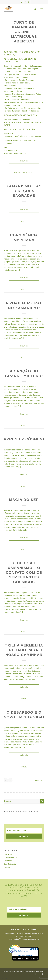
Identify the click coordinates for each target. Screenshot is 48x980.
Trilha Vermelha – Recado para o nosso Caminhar (24, 650)
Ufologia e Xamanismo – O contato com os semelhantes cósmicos (24, 572)
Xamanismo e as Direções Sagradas (24, 191)
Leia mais (24, 161)
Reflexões (8, 861)
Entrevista (8, 854)
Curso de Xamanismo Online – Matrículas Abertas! (24, 32)
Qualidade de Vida (11, 857)
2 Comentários (26, 173)
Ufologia (7, 867)
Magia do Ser (24, 500)
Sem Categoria (10, 864)
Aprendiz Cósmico (24, 439)
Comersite (40, 971)
